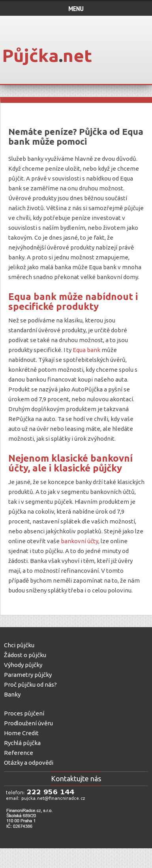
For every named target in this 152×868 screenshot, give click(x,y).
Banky (12, 694)
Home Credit (21, 733)
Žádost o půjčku (25, 655)
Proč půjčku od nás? (30, 685)
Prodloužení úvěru (28, 723)
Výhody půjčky (23, 665)
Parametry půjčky (28, 675)
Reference (19, 753)
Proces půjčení (24, 713)
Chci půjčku (19, 645)
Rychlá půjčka (22, 743)
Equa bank (86, 350)
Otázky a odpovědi (29, 763)
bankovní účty (80, 541)
